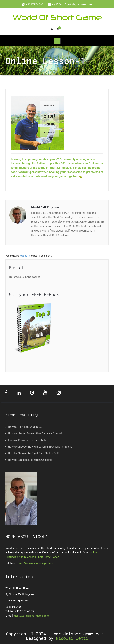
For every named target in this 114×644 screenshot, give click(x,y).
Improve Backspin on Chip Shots (27, 440)
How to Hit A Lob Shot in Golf (26, 427)
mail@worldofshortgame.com (31, 616)
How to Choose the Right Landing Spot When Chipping (40, 447)
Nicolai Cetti (71, 638)
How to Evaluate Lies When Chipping (30, 460)
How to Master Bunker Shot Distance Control (35, 433)
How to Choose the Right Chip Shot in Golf (33, 453)
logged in (25, 256)
